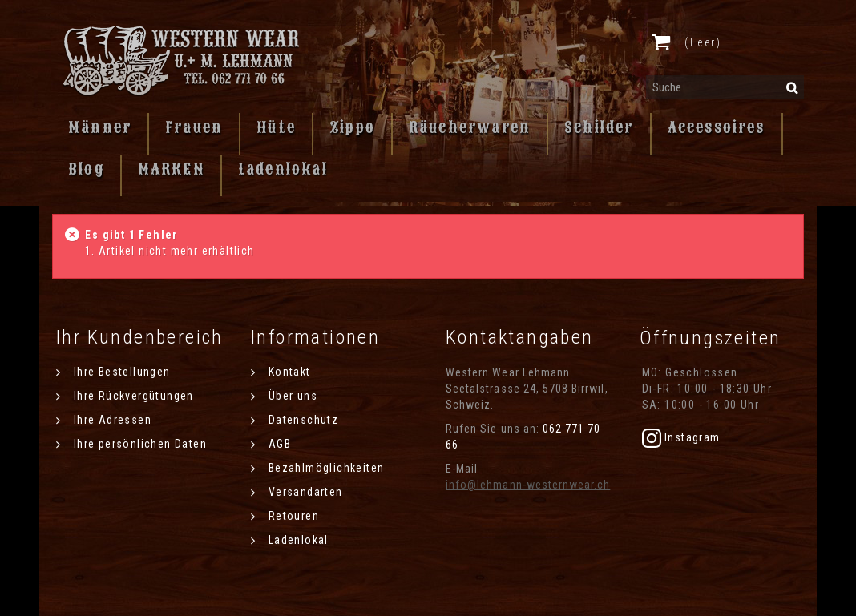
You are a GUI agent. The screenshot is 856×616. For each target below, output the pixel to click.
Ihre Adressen (111, 420)
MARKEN (171, 169)
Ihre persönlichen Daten (138, 444)
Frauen (194, 127)
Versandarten (303, 492)
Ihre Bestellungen (120, 372)
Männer (100, 127)
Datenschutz (301, 420)
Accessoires (717, 127)
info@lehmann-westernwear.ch (528, 485)
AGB (278, 444)
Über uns (291, 396)
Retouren (292, 516)
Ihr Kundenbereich (140, 337)
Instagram (681, 437)
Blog (86, 169)
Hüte (276, 127)
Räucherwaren (470, 127)
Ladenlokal (283, 169)
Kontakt (287, 372)
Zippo (352, 127)
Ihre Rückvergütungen (131, 396)
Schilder (599, 127)
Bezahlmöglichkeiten (324, 468)
